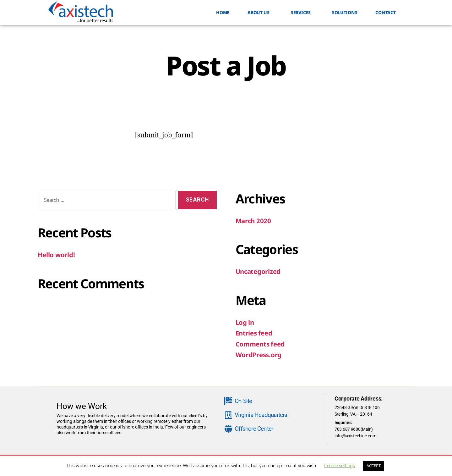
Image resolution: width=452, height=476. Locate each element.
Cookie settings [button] (340, 465)
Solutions (345, 12)
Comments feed (261, 344)
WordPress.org (259, 355)
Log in (245, 322)
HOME (223, 12)
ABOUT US (260, 13)
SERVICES (302, 13)
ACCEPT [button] (373, 466)
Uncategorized (259, 271)
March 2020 (254, 221)
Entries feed (255, 333)
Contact (385, 12)
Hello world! (57, 255)
